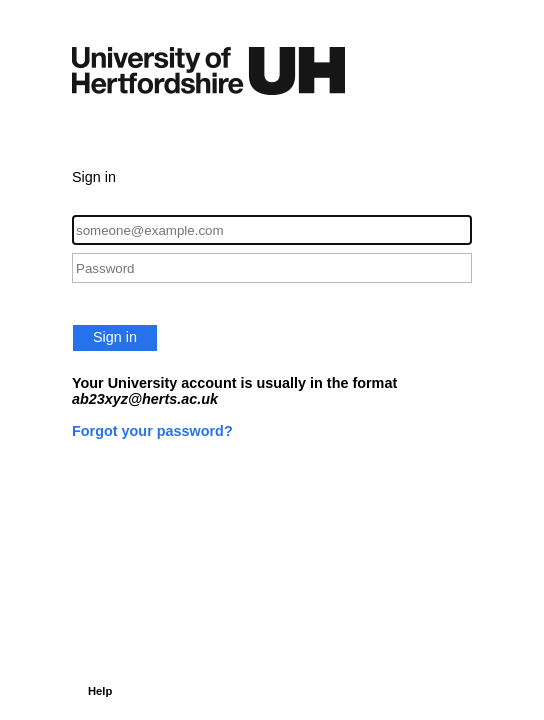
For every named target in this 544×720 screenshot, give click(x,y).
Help (100, 691)
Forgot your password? (152, 431)
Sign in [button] (115, 337)
